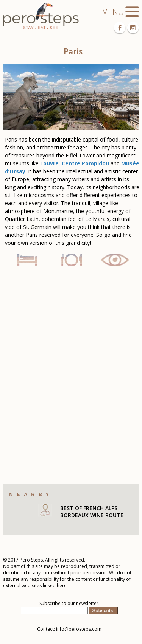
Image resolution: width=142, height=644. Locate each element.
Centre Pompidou (85, 163)
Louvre (49, 163)
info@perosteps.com (79, 629)
